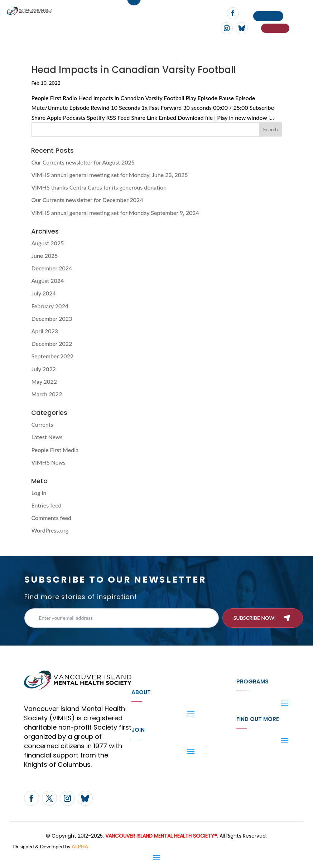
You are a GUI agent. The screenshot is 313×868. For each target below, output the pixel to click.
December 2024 (52, 268)
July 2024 (43, 293)
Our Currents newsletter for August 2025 (83, 162)
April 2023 (45, 331)
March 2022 (47, 394)
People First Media (55, 450)
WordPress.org (50, 530)
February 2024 (50, 306)
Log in (39, 493)
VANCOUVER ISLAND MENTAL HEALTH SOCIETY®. (162, 836)
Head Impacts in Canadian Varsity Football (134, 70)
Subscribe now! (255, 618)
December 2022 (52, 344)
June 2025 (44, 256)
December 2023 (52, 318)
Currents (42, 424)
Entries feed (46, 505)
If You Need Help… (275, 28)
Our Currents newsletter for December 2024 (87, 200)
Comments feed (51, 518)
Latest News (47, 437)
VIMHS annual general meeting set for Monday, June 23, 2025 (109, 175)
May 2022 (44, 381)
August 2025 (47, 243)
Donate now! (268, 16)
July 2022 (43, 369)
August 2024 (47, 281)
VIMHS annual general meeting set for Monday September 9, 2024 (115, 213)
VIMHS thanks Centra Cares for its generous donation (99, 187)
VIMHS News (48, 462)
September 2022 (52, 356)
